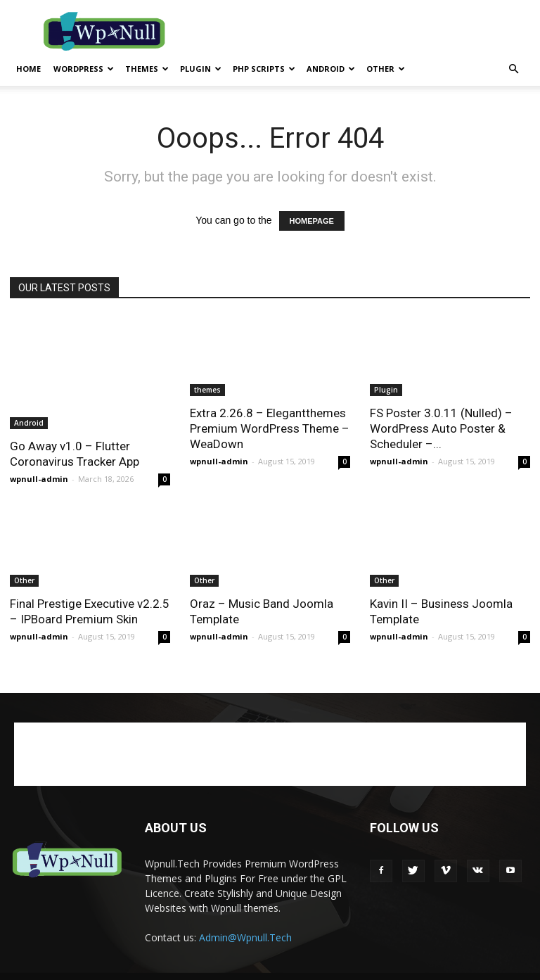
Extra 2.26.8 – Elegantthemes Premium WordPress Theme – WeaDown (270, 428)
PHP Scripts (264, 69)
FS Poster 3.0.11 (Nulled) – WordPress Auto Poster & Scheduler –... (441, 428)
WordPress (84, 69)
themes (147, 69)
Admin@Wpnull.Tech (245, 937)
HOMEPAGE (312, 221)
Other (386, 69)
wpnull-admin (39, 479)
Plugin (201, 69)
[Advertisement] (365, 31)
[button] (513, 69)
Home (28, 69)
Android (331, 69)
